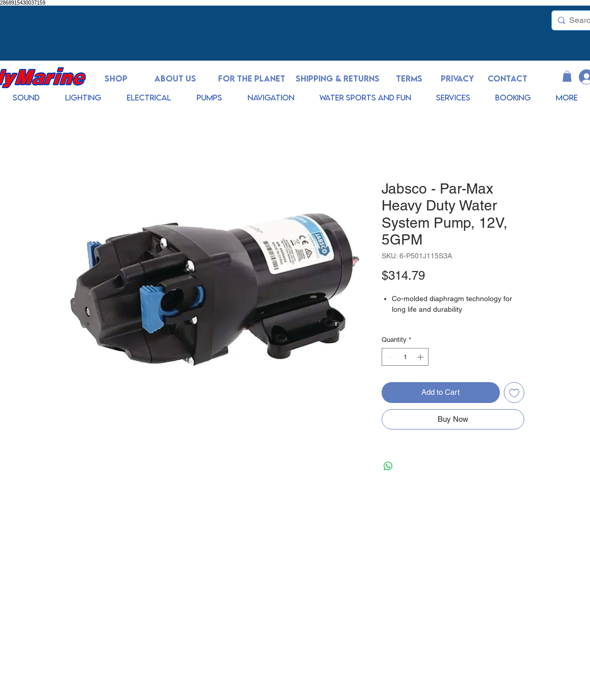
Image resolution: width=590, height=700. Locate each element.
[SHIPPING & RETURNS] (337, 79)
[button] (567, 76)
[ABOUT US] (175, 79)
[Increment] (421, 357)
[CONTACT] (507, 79)
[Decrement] (389, 357)
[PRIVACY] (457, 79)
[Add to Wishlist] (514, 393)
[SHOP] (116, 79)
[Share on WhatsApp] (388, 466)
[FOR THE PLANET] (252, 79)
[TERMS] (409, 79)
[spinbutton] (405, 357)
